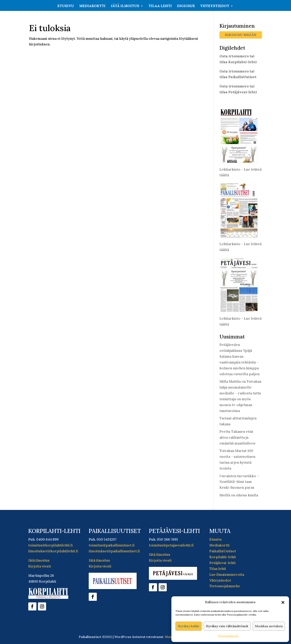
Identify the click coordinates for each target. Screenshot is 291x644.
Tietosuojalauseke (228, 636)
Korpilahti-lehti (223, 557)
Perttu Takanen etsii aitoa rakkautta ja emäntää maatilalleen (237, 437)
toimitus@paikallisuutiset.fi (112, 545)
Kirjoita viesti (40, 566)
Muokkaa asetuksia (269, 626)
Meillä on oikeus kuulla (239, 495)
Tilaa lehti (160, 6)
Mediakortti (92, 6)
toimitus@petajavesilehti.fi (171, 545)
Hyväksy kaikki (189, 626)
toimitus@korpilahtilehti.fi (51, 545)
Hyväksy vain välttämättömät (227, 626)
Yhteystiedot (215, 6)
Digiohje (186, 6)
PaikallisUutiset (223, 551)
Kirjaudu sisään (241, 35)
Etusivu (66, 6)
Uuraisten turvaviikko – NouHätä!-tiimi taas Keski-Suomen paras (239, 482)
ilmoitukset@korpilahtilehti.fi (53, 551)
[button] (283, 602)
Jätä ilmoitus (125, 6)
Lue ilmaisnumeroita (227, 575)
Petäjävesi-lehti (222, 563)
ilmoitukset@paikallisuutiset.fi (114, 551)
